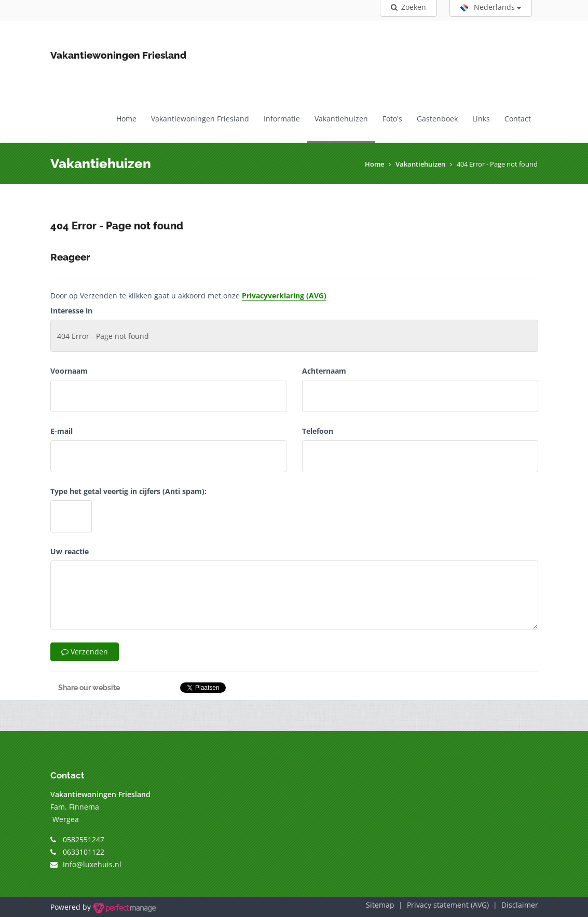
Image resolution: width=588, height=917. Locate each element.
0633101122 (84, 852)
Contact (518, 119)
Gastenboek (437, 119)
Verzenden (85, 652)
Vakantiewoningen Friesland (200, 119)
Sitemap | (386, 905)
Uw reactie (70, 551)
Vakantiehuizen (341, 119)
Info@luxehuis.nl (92, 864)
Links (481, 119)
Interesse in (71, 311)
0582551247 (84, 839)
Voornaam (69, 371)
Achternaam (324, 371)
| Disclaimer (514, 905)
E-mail (61, 431)
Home (126, 119)
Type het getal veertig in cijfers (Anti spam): (128, 491)
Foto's (392, 119)
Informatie (282, 119)
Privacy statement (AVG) (448, 905)
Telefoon (318, 431)
